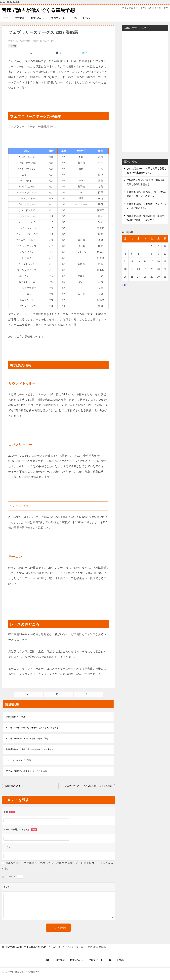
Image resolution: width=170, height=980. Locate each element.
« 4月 (125, 285)
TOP (6, 18)
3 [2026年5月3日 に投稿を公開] (165, 246)
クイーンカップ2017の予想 (18, 760)
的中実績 (19, 18)
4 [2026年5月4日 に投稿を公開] (125, 254)
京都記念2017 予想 (14, 786)
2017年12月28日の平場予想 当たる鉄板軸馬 (26, 771)
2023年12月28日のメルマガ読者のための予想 (27, 739)
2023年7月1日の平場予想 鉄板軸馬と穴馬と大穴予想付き (32, 728)
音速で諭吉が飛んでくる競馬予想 (40, 10)
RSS (74, 18)
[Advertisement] (145, 91)
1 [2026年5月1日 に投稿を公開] (152, 246)
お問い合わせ (38, 18)
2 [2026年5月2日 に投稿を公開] (158, 246)
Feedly (87, 18)
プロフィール (58, 18)
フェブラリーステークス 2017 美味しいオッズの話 (88, 786)
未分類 (13, 46)
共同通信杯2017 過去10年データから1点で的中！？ (30, 749)
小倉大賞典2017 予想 (16, 717)
